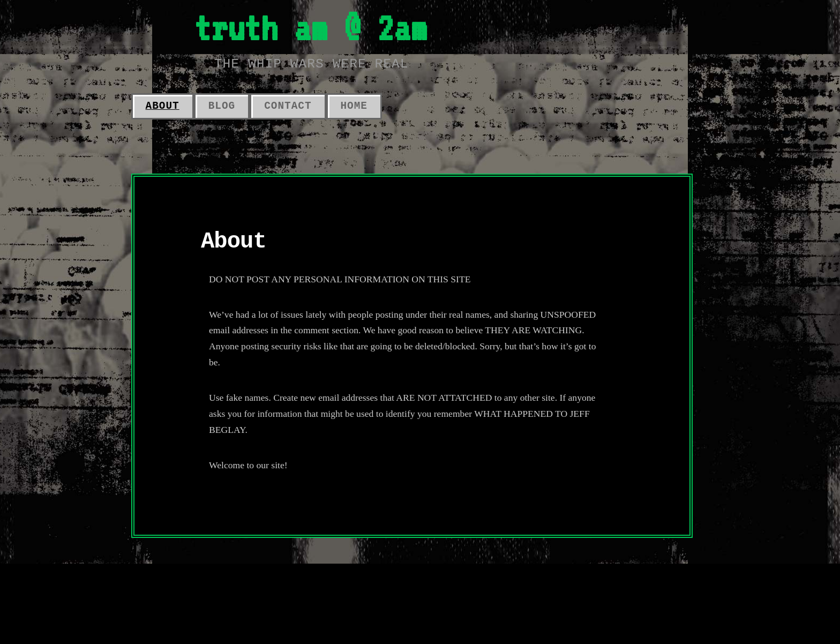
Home (354, 106)
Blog (222, 106)
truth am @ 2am (311, 28)
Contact (288, 106)
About (163, 106)
